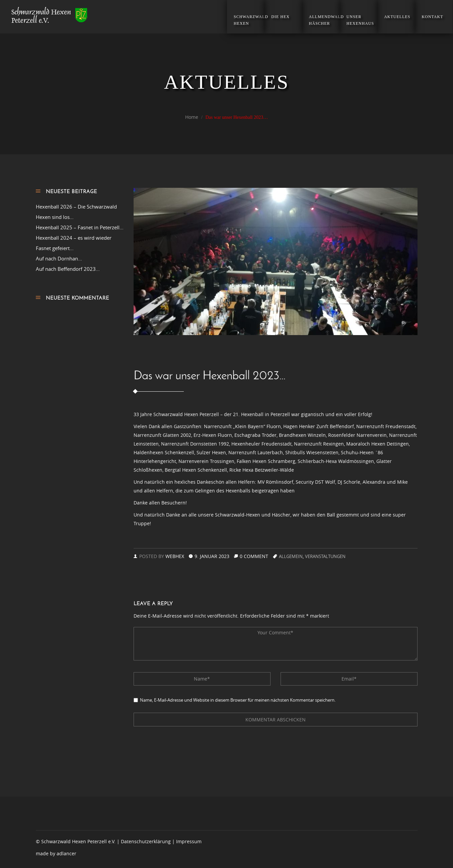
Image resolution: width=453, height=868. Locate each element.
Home (192, 117)
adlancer (66, 853)
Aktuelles (397, 17)
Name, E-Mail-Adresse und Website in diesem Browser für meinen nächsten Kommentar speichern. (238, 700)
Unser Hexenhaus (360, 20)
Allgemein (291, 556)
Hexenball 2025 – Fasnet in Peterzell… (80, 227)
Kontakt (432, 17)
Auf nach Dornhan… (59, 258)
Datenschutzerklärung (146, 841)
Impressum (189, 841)
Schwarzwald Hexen (249, 20)
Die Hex (280, 17)
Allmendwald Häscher (324, 20)
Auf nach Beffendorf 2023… (68, 269)
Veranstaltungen (325, 556)
